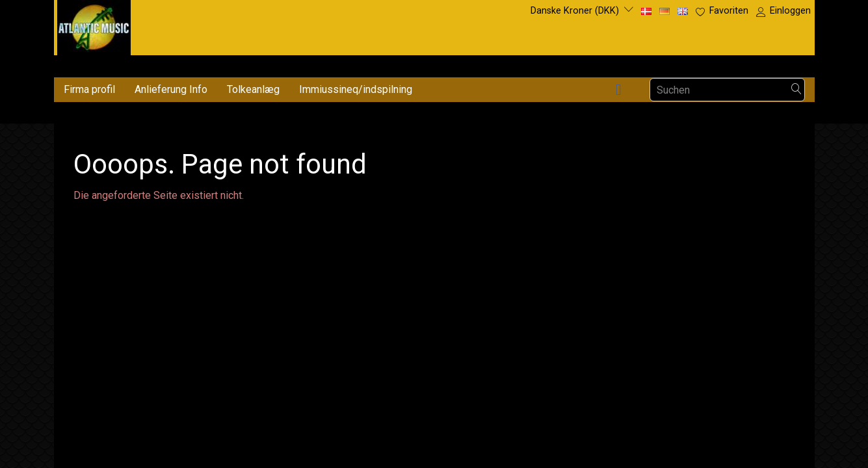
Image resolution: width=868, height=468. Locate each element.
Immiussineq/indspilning (356, 89)
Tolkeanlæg (253, 89)
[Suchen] (796, 90)
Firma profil (89, 89)
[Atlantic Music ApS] (94, 25)
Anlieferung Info (171, 89)
